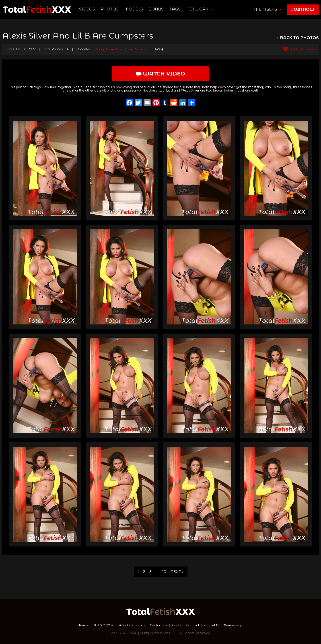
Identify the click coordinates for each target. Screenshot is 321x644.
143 (160, 49)
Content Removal (186, 625)
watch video (160, 73)
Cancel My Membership (225, 625)
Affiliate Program (131, 625)
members (268, 9)
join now (303, 9)
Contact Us (158, 625)
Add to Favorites (299, 49)
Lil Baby (98, 49)
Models (134, 9)
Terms (81, 625)
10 (164, 571)
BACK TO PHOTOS (299, 38)
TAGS (175, 9)
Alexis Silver (115, 49)
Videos (87, 9)
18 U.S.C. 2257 (102, 625)
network (200, 9)
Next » (177, 571)
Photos (110, 9)
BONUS (156, 9)
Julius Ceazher (137, 49)
